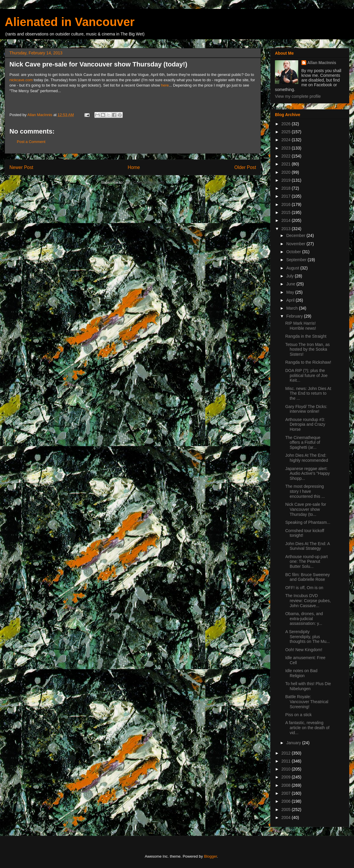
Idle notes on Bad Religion (301, 673)
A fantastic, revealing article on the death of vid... (307, 728)
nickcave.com (21, 80)
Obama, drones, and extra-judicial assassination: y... (304, 619)
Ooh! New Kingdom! (304, 650)
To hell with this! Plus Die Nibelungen (308, 686)
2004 (287, 817)
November (296, 244)
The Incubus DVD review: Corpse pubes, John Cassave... (308, 601)
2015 (287, 212)
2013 (287, 229)
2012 (287, 753)
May (291, 292)
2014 (287, 220)
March (292, 308)
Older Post (245, 167)
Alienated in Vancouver (70, 22)
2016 (287, 204)
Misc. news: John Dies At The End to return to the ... (308, 394)
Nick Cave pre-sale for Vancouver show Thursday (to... (306, 509)
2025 (287, 132)
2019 (287, 180)
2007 (287, 793)
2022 (287, 156)
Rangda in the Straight (306, 336)
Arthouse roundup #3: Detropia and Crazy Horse (305, 425)
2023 (287, 148)
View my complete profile (298, 96)
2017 (287, 196)
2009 (287, 777)
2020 (287, 172)
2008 (287, 785)
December (296, 235)
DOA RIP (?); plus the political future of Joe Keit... (306, 376)
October (294, 252)
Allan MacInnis (322, 63)
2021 (287, 164)
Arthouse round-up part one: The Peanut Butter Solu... (307, 562)
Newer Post (21, 167)
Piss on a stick (298, 715)
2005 (287, 810)
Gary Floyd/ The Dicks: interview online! (306, 409)
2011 (287, 761)
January (294, 743)
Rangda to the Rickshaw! (308, 362)
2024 (287, 140)
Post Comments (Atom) (144, 182)
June (291, 284)
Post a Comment (31, 142)
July (290, 276)
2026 (287, 124)
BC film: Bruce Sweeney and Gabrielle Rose (308, 577)
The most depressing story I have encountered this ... (305, 491)
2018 (287, 188)
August (293, 268)
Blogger (210, 856)
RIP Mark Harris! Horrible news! (301, 326)
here (165, 85)
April (291, 300)
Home (134, 167)
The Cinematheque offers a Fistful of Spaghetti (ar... (303, 443)
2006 (287, 801)
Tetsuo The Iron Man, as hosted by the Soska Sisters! (308, 350)
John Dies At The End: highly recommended (307, 458)
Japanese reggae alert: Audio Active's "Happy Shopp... (308, 474)
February (295, 316)
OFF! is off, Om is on (304, 588)
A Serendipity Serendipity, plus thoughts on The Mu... (308, 637)
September (297, 260)
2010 (287, 769)
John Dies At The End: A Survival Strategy (308, 546)
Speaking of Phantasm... (308, 522)
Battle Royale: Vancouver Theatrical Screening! (307, 702)
